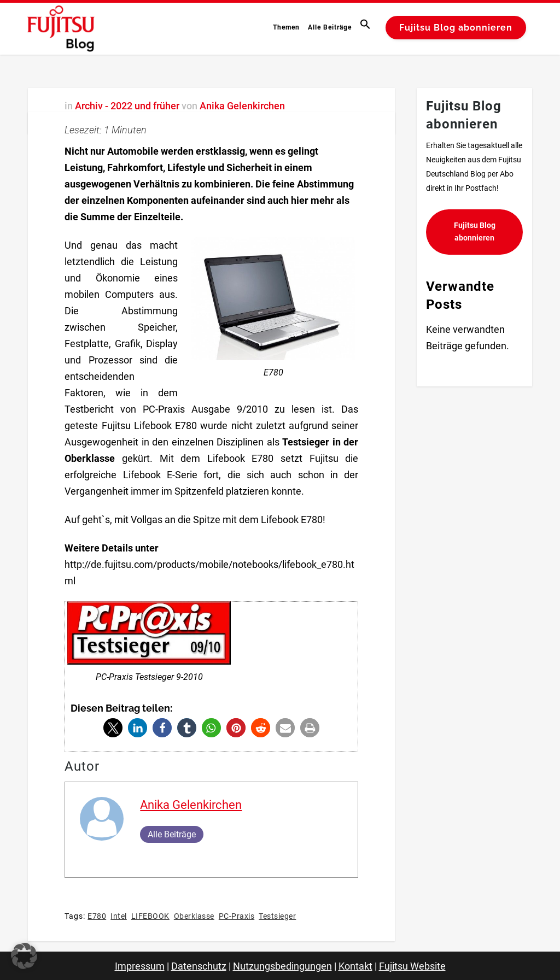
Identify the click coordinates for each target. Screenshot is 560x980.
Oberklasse (194, 916)
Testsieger (277, 916)
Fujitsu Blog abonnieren (456, 28)
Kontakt (355, 966)
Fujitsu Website (412, 966)
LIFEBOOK (150, 916)
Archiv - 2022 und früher (127, 106)
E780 (97, 916)
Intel (119, 916)
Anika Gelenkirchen (242, 106)
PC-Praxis (237, 916)
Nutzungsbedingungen (282, 966)
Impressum (140, 966)
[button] (367, 27)
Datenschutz (199, 966)
